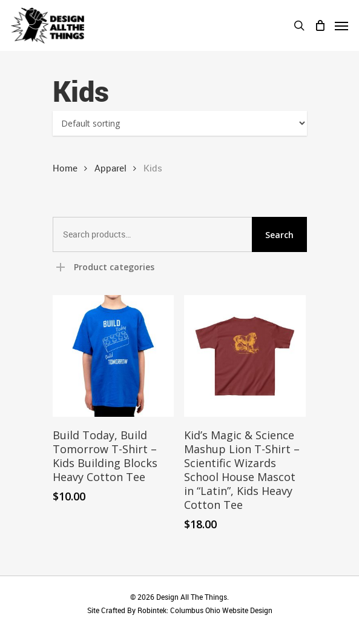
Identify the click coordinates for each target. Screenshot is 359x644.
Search (279, 235)
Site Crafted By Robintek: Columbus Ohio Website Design (180, 610)
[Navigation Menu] (341, 25)
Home (65, 168)
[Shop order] (180, 123)
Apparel (110, 168)
